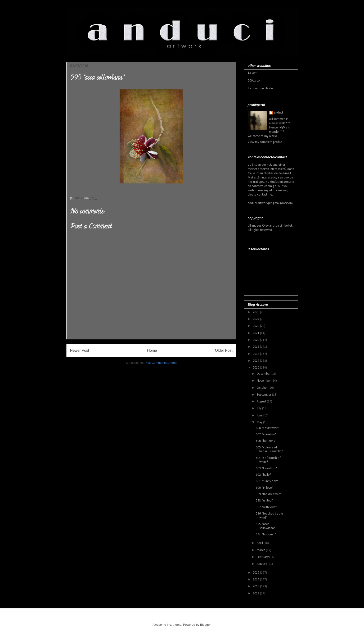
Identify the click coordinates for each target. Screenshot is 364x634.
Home (152, 350)
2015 (256, 573)
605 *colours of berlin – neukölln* (269, 450)
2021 (256, 333)
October (263, 388)
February (263, 557)
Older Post (224, 350)
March (261, 550)
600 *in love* (265, 488)
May (260, 422)
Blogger (205, 625)
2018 (256, 354)
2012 (256, 594)
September (264, 395)
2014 (256, 580)
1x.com (253, 73)
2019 (256, 347)
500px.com (255, 81)
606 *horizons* (266, 441)
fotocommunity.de (260, 89)
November (264, 381)
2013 (256, 586)
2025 (256, 312)
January (262, 564)
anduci (278, 113)
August (262, 402)
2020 (256, 340)
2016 (256, 368)
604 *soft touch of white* (268, 460)
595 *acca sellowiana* (266, 526)
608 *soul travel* (267, 428)
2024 (256, 319)
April (260, 543)
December (264, 374)
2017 (256, 361)
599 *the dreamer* (269, 494)
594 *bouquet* (266, 535)
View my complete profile (265, 142)
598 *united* (265, 501)
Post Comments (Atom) (161, 363)
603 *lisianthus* (267, 468)
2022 (256, 326)
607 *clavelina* (266, 435)
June (260, 416)
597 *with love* (266, 507)
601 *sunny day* (267, 481)
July (259, 408)
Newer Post (80, 350)
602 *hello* (264, 475)
